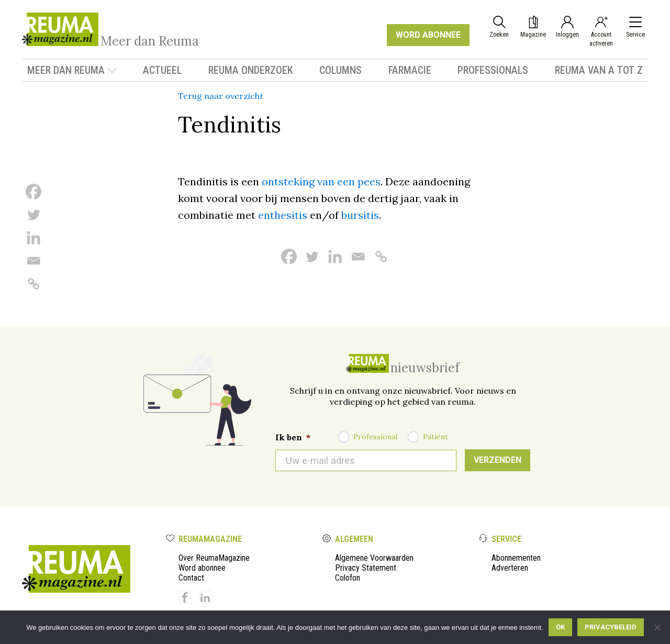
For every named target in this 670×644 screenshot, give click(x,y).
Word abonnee (202, 568)
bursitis (360, 215)
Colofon (348, 578)
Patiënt (435, 437)
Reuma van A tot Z (599, 70)
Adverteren (510, 568)
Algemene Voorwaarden (374, 558)
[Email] (33, 261)
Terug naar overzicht (221, 96)
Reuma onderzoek (251, 70)
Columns (340, 70)
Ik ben (293, 437)
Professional (375, 437)
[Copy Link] (33, 284)
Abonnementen (516, 558)
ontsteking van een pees (321, 181)
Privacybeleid (611, 627)
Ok (560, 627)
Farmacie (410, 70)
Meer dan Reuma (72, 70)
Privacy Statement (366, 568)
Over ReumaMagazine (214, 558)
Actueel (162, 70)
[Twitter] (33, 215)
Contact (191, 578)
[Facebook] (33, 192)
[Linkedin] (33, 238)
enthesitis (283, 215)
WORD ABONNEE (428, 35)
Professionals (493, 70)
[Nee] (657, 627)
